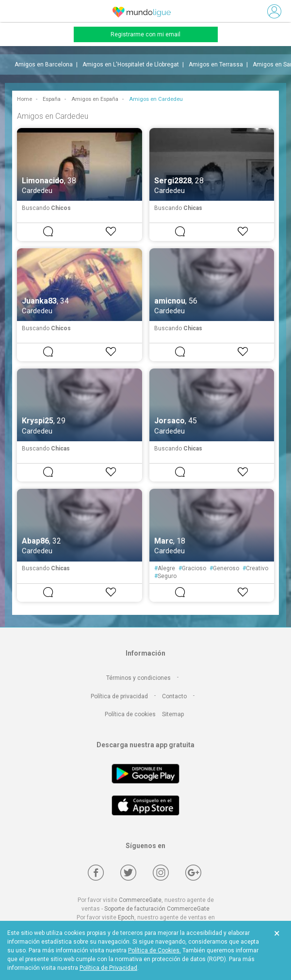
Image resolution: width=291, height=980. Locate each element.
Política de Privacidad (108, 968)
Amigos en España (95, 99)
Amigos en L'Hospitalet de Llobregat (131, 64)
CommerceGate (140, 900)
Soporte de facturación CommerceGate (157, 909)
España (52, 99)
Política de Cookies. (154, 950)
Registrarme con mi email (145, 34)
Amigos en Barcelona (44, 64)
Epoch (126, 917)
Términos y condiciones (138, 678)
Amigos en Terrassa (216, 64)
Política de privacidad (119, 696)
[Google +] (193, 873)
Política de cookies (130, 714)
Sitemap (173, 714)
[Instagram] (161, 873)
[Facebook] (96, 873)
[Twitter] (128, 873)
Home (24, 99)
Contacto (174, 696)
